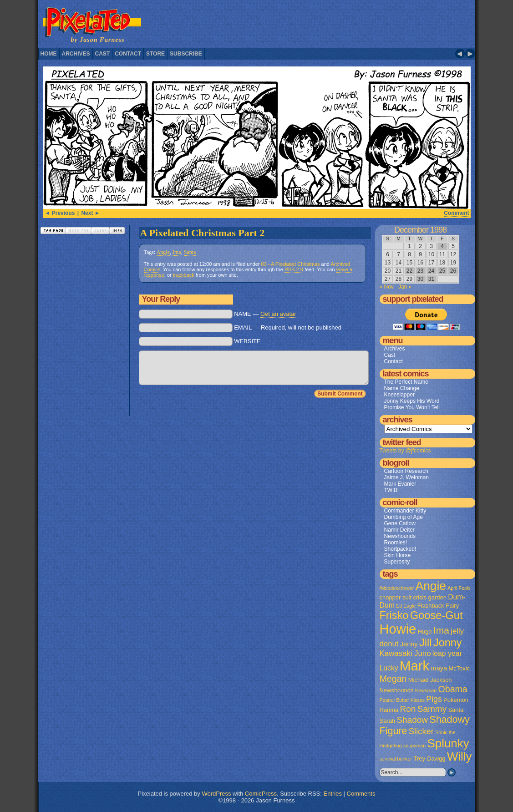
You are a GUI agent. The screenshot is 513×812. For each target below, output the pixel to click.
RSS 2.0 (294, 269)
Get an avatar (278, 314)
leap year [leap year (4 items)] (447, 653)
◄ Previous (60, 213)
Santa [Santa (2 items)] (456, 710)
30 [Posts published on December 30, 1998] (420, 279)
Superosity (397, 562)
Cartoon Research (406, 471)
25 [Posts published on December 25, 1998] (442, 271)
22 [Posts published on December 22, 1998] (409, 271)
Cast (103, 54)
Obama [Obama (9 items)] (452, 689)
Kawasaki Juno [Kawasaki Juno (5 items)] (405, 653)
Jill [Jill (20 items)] (426, 643)
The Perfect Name (406, 382)
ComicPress (261, 794)
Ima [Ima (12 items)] (441, 630)
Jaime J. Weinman (406, 477)
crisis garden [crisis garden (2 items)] (429, 597)
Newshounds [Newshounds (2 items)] (397, 690)
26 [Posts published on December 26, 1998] (453, 271)
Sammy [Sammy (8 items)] (432, 709)
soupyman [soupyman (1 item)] (414, 746)
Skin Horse (398, 555)
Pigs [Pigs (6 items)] (434, 699)
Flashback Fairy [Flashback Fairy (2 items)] (438, 606)
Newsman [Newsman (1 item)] (426, 690)
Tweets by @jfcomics (405, 451)
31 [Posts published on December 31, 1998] (431, 279)
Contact (128, 54)
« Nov (387, 287)
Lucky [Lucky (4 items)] (389, 668)
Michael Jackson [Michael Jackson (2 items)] (430, 680)
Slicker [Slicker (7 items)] (421, 731)
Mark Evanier (400, 484)
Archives (76, 54)
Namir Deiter (399, 530)
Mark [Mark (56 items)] (414, 666)
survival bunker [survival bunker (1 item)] (396, 759)
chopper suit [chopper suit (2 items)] (396, 597)
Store (155, 54)
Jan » (405, 287)
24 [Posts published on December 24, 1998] (431, 271)
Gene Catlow (400, 523)
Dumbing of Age (404, 517)
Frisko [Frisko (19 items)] (394, 615)
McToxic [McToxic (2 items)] (459, 668)
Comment (456, 213)
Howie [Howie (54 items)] (398, 629)
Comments (361, 794)
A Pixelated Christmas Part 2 (203, 233)
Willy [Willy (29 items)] (459, 756)
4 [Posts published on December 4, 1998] (442, 246)
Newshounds (400, 536)
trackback (184, 275)
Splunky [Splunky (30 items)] (448, 743)
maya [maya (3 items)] (439, 668)
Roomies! (396, 543)
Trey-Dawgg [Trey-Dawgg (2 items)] (430, 759)
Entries (333, 794)
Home (49, 54)
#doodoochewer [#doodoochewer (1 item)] (397, 588)
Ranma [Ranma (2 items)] (389, 710)
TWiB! (392, 490)
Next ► (90, 213)
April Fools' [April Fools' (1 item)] (459, 588)
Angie (163, 252)
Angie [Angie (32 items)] (431, 586)
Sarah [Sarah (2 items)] (388, 721)
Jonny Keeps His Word (412, 401)
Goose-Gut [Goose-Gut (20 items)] (437, 615)
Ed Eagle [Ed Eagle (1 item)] (406, 606)
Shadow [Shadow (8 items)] (412, 720)
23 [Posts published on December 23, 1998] (420, 271)
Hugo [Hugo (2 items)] (425, 632)
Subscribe (186, 54)
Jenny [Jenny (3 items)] (409, 644)
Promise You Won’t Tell (412, 407)
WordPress (216, 794)
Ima (177, 252)
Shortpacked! (400, 549)
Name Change (402, 388)
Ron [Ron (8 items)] (408, 709)
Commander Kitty (405, 511)
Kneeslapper (399, 395)
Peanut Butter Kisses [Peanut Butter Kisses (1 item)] (402, 700)
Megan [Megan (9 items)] (393, 679)
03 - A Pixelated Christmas (291, 264)
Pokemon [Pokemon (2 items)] (456, 700)
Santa (190, 252)
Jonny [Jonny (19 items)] (448, 643)
